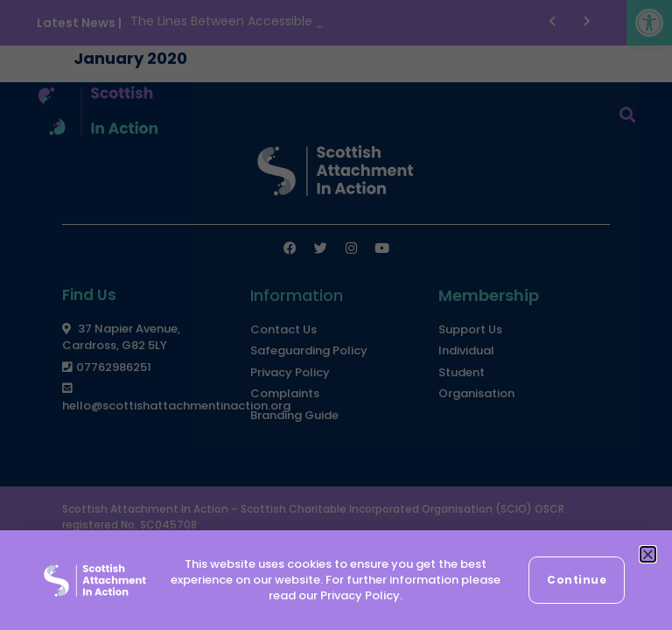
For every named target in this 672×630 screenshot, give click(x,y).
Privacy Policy (360, 595)
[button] (648, 554)
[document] (336, 315)
